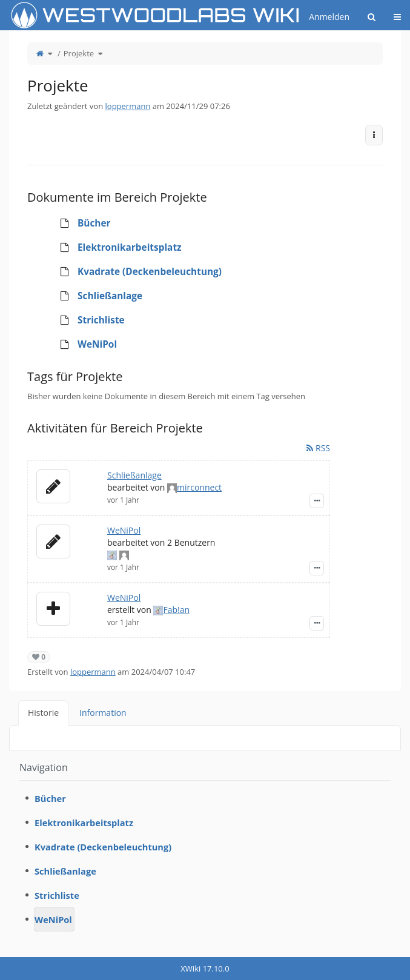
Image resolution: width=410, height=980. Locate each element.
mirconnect (199, 487)
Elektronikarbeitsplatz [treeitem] (117, 248)
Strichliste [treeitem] (88, 320)
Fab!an (176, 610)
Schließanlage (134, 475)
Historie (43, 713)
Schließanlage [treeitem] (97, 296)
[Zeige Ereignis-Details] (317, 501)
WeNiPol (124, 530)
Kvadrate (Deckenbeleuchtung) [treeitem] (137, 272)
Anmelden (329, 17)
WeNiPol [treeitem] (84, 345)
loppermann (128, 106)
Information (103, 713)
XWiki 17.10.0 (205, 968)
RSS (318, 448)
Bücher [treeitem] (81, 223)
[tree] (205, 284)
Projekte (79, 53)
